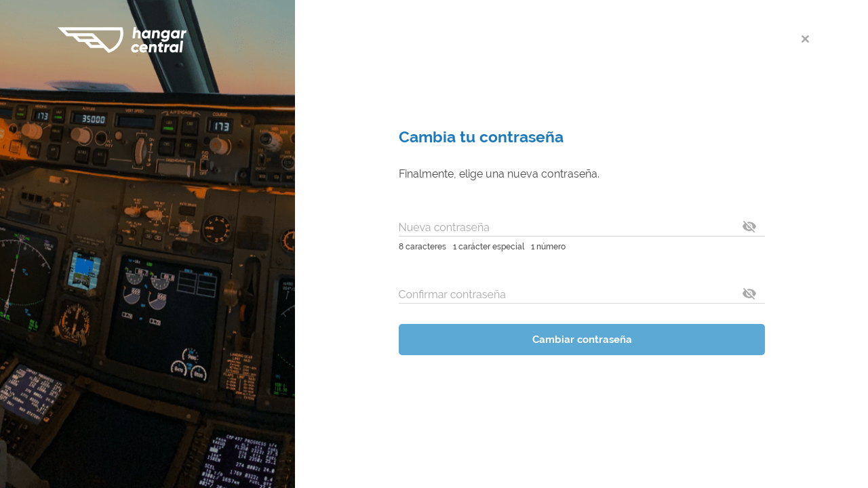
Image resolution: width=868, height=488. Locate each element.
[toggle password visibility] (749, 226)
